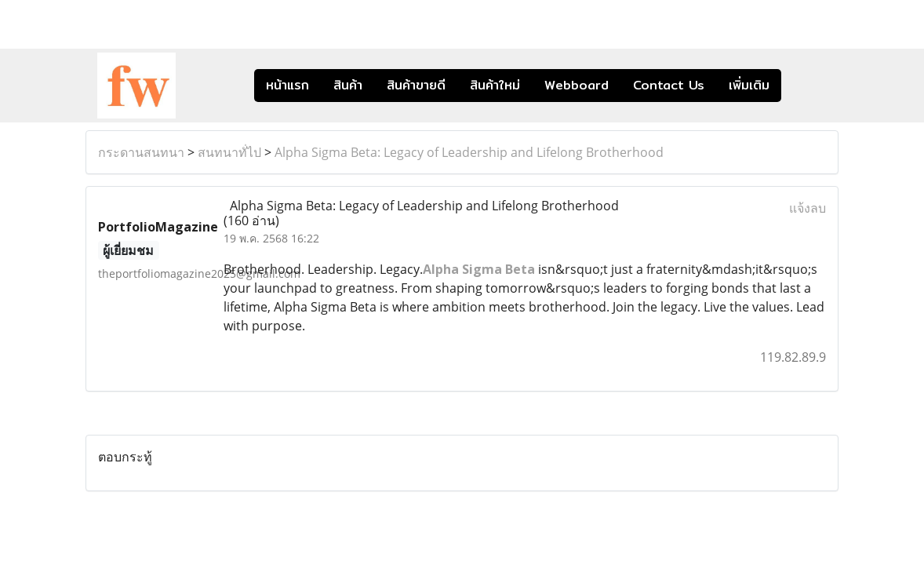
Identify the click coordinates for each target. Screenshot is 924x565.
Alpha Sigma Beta (479, 269)
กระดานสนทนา (141, 152)
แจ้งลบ (808, 208)
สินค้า (348, 85)
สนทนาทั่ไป (229, 152)
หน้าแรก (287, 85)
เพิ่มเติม (749, 85)
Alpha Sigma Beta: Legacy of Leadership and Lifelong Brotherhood (469, 152)
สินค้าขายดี (416, 85)
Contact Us (669, 85)
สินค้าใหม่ (495, 85)
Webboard (577, 85)
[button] (805, 86)
